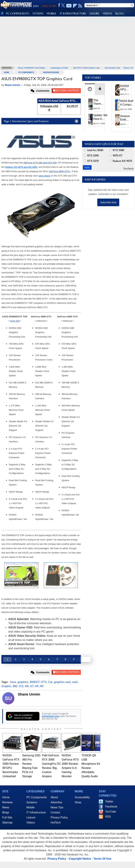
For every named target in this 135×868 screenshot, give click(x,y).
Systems (32, 802)
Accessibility (82, 797)
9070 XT (116, 156)
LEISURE (94, 13)
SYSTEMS (38, 13)
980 (15, 686)
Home (6, 797)
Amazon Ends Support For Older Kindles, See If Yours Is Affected (125, 118)
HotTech (56, 823)
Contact (55, 812)
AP (37, 686)
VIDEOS (107, 13)
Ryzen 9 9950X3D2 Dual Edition (32, 68)
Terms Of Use (102, 859)
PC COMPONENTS (18, 13)
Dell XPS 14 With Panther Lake (86, 68)
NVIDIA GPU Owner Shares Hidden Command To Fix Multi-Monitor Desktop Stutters (126, 88)
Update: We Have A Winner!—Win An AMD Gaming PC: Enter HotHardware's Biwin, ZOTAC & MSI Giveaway (102, 117)
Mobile (31, 807)
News (6, 807)
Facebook (111, 807)
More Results (129, 168)
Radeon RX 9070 (121, 161)
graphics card (62, 682)
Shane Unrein (29, 694)
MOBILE (51, 13)
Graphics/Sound (51, 72)
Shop (78, 802)
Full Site (7, 817)
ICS (21, 686)
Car (50, 682)
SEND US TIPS (49, 6)
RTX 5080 (117, 150)
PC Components (26, 72)
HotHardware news (51, 716)
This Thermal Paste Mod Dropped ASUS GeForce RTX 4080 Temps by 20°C (99, 102)
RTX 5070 (91, 161)
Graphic (6, 686)
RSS (108, 817)
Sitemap (7, 823)
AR (42, 686)
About (54, 797)
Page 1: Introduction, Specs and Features (42, 121)
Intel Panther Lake (112, 68)
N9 (27, 686)
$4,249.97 (72, 106)
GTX (44, 682)
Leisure (31, 817)
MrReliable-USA (49, 106)
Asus (13, 682)
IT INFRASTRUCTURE (73, 13)
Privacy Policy (59, 817)
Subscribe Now (108, 202)
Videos (31, 823)
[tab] (90, 89)
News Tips (57, 807)
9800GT (34, 682)
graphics (23, 682)
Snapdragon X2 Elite (59, 68)
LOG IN (27, 6)
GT (32, 686)
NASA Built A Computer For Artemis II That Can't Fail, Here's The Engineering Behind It (127, 103)
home (7, 72)
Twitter (109, 801)
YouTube (111, 812)
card (75, 682)
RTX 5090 (91, 156)
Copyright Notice (80, 859)
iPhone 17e (128, 68)
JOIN (36, 6)
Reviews (7, 802)
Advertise (56, 802)
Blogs (6, 812)
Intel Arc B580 (93, 150)
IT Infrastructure (36, 812)
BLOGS (120, 13)
